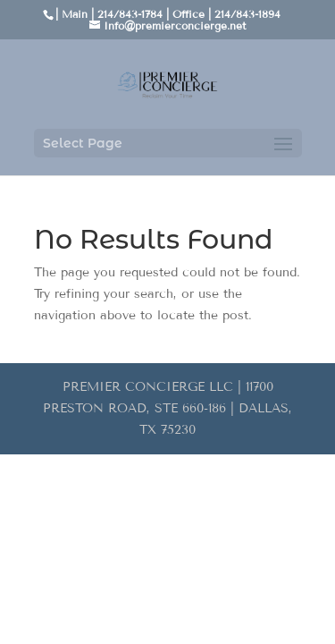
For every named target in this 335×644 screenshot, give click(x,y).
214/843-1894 (247, 14)
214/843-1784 (130, 14)
